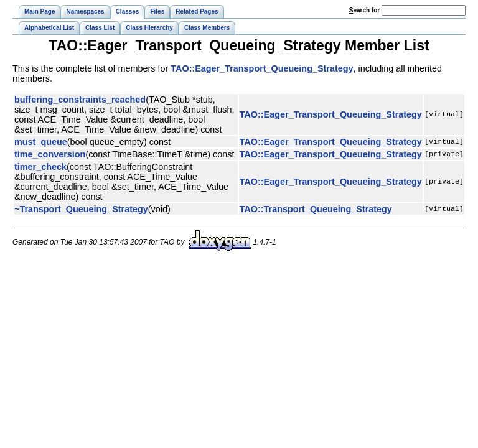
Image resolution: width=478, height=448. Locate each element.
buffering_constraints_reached (80, 100)
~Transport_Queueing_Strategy (81, 209)
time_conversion (50, 154)
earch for (364, 10)
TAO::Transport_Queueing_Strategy (316, 209)
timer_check (40, 167)
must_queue (41, 142)
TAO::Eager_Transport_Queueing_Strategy (262, 68)
